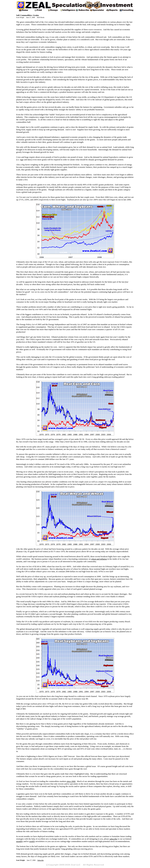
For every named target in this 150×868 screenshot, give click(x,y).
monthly (20, 841)
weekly (32, 841)
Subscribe (40, 860)
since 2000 (71, 781)
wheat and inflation (99, 559)
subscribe (113, 839)
